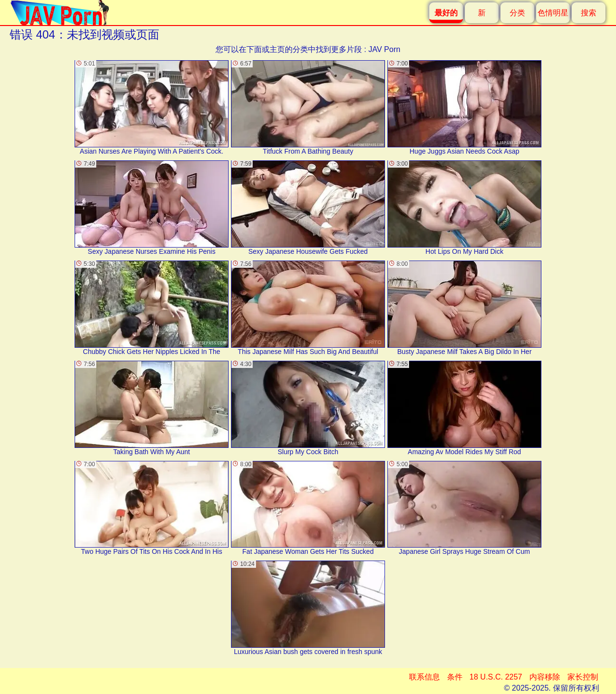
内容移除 (545, 677)
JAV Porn (384, 49)
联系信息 (424, 677)
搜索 (589, 13)
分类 (517, 13)
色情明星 (553, 13)
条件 (455, 677)
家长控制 (583, 677)
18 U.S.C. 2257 (496, 677)
